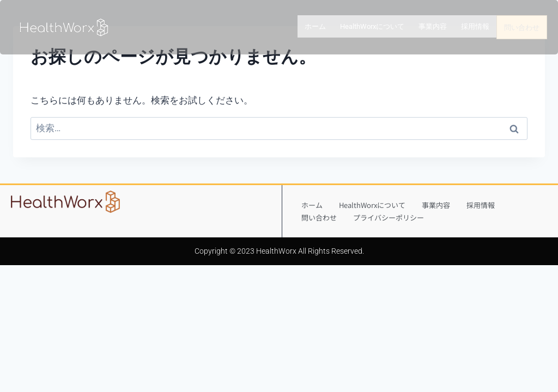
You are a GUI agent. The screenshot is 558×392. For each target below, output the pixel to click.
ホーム (315, 27)
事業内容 (433, 27)
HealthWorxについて (372, 27)
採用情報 (475, 27)
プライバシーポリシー (389, 218)
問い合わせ (522, 27)
